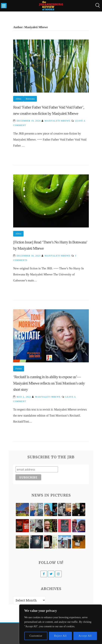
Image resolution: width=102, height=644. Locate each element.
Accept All (85, 636)
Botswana (30, 99)
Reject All (60, 636)
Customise (36, 636)
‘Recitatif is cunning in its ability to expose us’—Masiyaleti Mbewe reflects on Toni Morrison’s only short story (49, 383)
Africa (18, 99)
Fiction (19, 369)
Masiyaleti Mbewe (57, 121)
